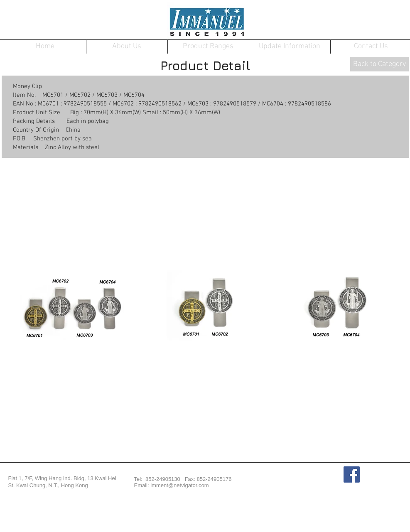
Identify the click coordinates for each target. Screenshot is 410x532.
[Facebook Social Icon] (352, 474)
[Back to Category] (379, 64)
